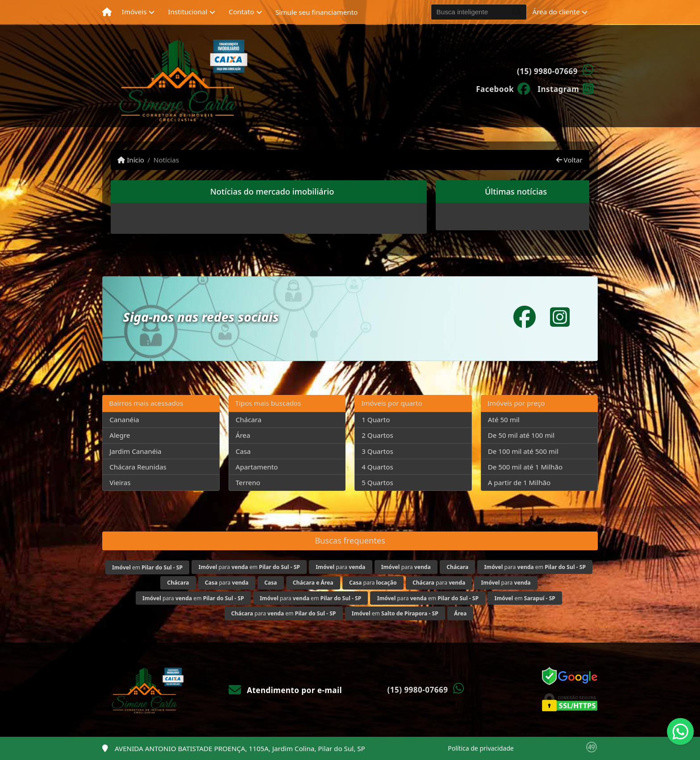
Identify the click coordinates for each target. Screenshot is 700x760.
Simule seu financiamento (317, 12)
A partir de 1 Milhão (519, 482)
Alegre (120, 435)
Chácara (249, 419)
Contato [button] (241, 12)
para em (249, 567)
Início (131, 160)
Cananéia (124, 419)
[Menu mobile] (107, 12)
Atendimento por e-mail (285, 690)
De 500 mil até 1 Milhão (525, 467)
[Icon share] (503, 88)
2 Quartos (377, 435)
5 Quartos (377, 482)
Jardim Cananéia (135, 451)
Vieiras (120, 482)
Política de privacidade (481, 748)
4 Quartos (377, 467)
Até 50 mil (504, 419)
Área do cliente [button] (556, 12)
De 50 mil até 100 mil (521, 435)
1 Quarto (376, 419)
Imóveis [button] (134, 12)
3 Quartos (377, 451)
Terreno (248, 482)
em (147, 567)
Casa (243, 451)
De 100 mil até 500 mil (523, 451)
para (340, 567)
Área (243, 435)
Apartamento (257, 467)
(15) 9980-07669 (547, 71)
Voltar (569, 160)
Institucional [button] (187, 12)
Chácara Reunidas (138, 467)
